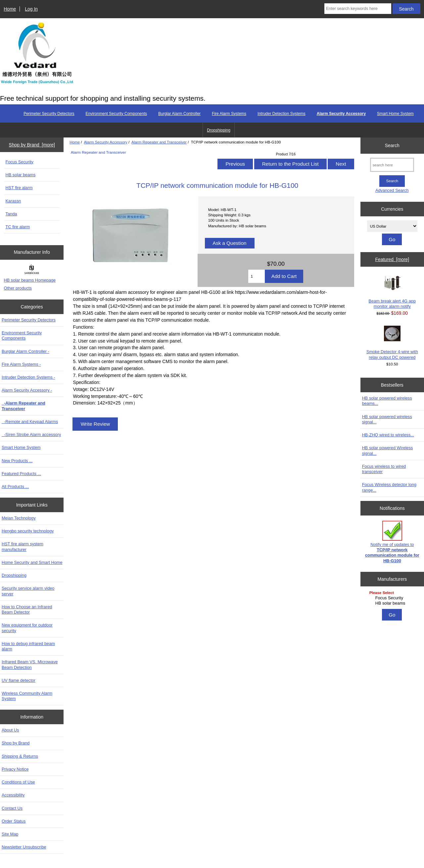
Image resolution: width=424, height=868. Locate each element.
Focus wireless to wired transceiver (384, 469)
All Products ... (15, 487)
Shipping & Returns (20, 756)
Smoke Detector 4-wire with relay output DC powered (392, 343)
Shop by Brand (16, 743)
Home (10, 9)
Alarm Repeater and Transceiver (159, 142)
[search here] (392, 165)
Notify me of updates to (392, 542)
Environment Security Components (116, 114)
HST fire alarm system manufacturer (23, 546)
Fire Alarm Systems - (21, 364)
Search (392, 145)
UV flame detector (19, 680)
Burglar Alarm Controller (179, 114)
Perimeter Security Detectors (49, 114)
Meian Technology (19, 518)
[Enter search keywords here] (358, 9)
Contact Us (12, 808)
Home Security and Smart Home (32, 562)
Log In (31, 9)
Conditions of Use (18, 782)
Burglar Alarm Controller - (25, 351)
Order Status (14, 821)
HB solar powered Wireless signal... (388, 450)
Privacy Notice (15, 769)
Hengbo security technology (28, 531)
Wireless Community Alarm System (27, 696)
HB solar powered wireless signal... (387, 419)
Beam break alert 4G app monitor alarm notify (392, 292)
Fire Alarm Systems (229, 114)
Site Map (10, 834)
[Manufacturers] (392, 598)
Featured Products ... (21, 474)
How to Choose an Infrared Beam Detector (27, 609)
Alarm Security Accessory (105, 142)
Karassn (13, 201)
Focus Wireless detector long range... (389, 487)
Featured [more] (392, 259)
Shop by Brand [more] (32, 145)
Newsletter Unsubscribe (24, 847)
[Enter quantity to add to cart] (256, 276)
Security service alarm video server (28, 591)
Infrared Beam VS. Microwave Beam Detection (30, 664)
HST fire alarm (19, 188)
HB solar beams (21, 175)
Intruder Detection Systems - (28, 377)
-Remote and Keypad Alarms (30, 422)
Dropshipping (219, 130)
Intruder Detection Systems (282, 114)
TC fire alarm (18, 227)
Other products (18, 288)
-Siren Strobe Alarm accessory (31, 434)
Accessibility (13, 795)
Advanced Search (392, 190)
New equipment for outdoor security (27, 628)
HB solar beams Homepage (30, 280)
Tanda (11, 214)
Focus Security (20, 162)
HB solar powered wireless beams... (387, 401)
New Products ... (17, 461)
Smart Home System (395, 114)
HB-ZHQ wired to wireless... (388, 435)
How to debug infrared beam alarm (28, 646)
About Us (10, 730)
